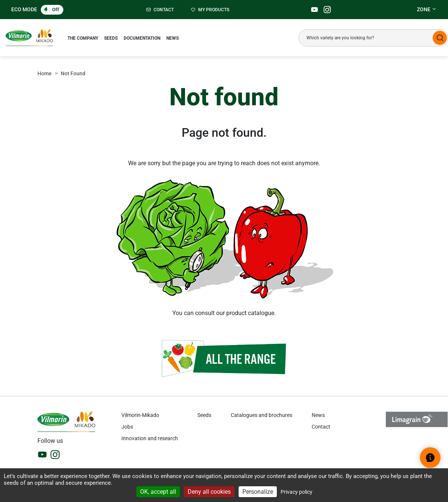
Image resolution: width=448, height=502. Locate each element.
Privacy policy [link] (296, 492)
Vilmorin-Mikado (140, 415)
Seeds (111, 38)
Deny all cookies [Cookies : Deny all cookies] (209, 492)
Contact (321, 427)
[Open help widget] (430, 458)
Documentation (142, 38)
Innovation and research (150, 438)
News (172, 38)
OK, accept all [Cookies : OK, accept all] (158, 492)
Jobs (127, 427)
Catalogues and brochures (261, 415)
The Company (83, 38)
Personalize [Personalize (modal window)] (258, 492)
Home (45, 73)
